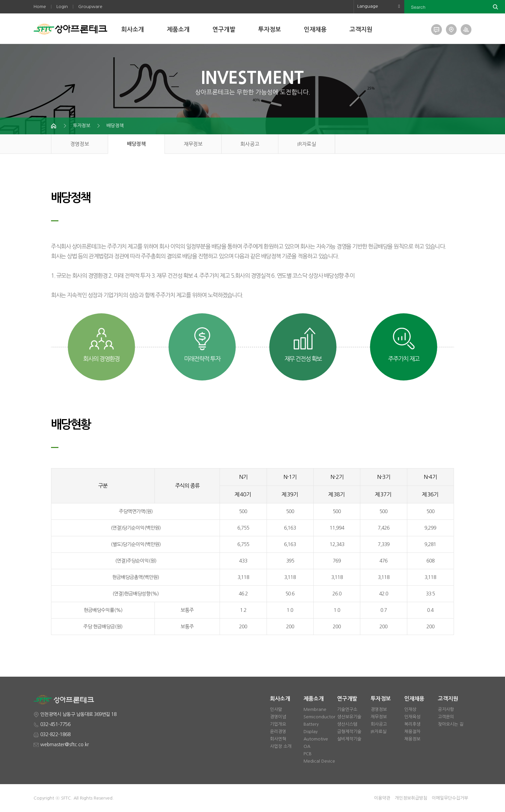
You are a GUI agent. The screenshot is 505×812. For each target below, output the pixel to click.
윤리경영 (278, 732)
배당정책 (115, 126)
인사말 (276, 709)
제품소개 (178, 30)
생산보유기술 (349, 717)
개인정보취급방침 (411, 798)
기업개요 (278, 724)
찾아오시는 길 (451, 724)
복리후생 (412, 724)
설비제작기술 (349, 739)
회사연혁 (278, 739)
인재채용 (315, 30)
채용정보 (412, 739)
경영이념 (278, 717)
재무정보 (193, 144)
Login (62, 7)
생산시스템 (347, 724)
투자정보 (270, 30)
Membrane (315, 709)
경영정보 (80, 144)
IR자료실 (307, 144)
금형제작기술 (349, 732)
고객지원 (361, 30)
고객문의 (446, 717)
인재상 (410, 709)
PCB (308, 754)
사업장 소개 (281, 746)
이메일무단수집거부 (450, 798)
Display (311, 732)
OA (307, 746)
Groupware (90, 7)
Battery (311, 724)
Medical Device (319, 761)
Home (40, 7)
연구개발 (224, 30)
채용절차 (412, 732)
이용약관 (382, 798)
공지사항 (446, 709)
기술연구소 (347, 709)
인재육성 (412, 717)
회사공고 (250, 144)
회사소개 (133, 30)
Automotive (316, 739)
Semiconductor (319, 717)
